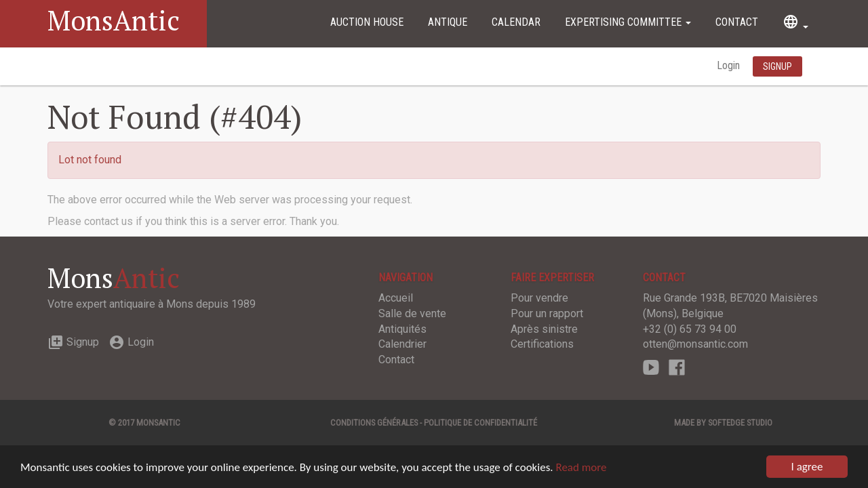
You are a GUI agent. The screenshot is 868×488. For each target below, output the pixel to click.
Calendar (516, 22)
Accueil (396, 298)
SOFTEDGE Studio (740, 423)
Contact (737, 22)
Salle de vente (412, 313)
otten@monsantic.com (695, 344)
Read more (581, 467)
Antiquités (402, 329)
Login (730, 65)
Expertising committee (628, 22)
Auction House (367, 22)
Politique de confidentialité (480, 423)
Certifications (542, 344)
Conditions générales (374, 423)
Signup (73, 342)
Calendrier (402, 344)
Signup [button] (777, 66)
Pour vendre (539, 298)
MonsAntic (114, 20)
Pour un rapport (547, 313)
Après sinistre (544, 329)
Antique (448, 22)
